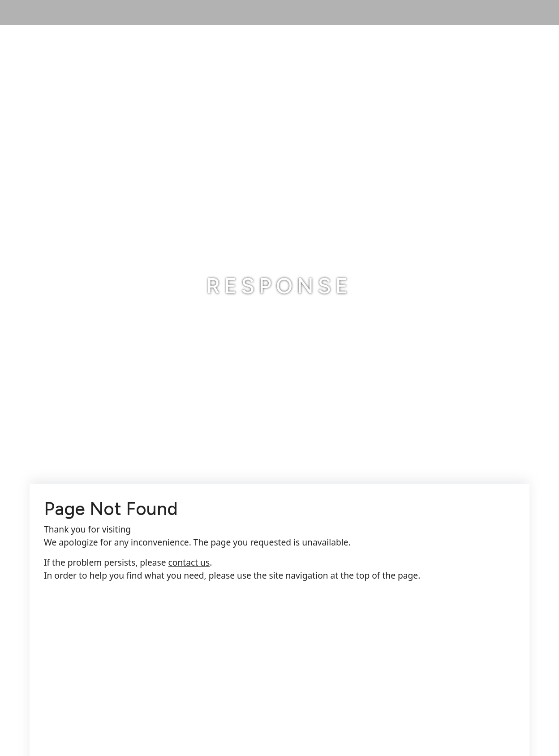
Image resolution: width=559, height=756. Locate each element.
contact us (189, 562)
